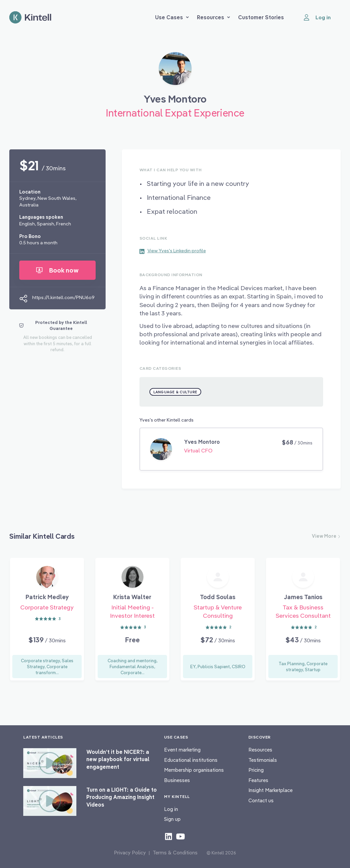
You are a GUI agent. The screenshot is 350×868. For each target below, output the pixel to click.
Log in (171, 809)
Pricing (256, 770)
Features (258, 780)
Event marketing (182, 750)
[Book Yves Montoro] (175, 71)
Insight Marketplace (270, 790)
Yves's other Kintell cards (167, 420)
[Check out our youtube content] (180, 836)
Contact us (261, 800)
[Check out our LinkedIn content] (169, 836)
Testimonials (263, 760)
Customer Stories (261, 17)
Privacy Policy (130, 853)
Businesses (177, 780)
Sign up (172, 819)
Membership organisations (194, 770)
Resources (214, 17)
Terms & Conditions (175, 853)
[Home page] (30, 17)
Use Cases (172, 17)
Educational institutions (191, 760)
